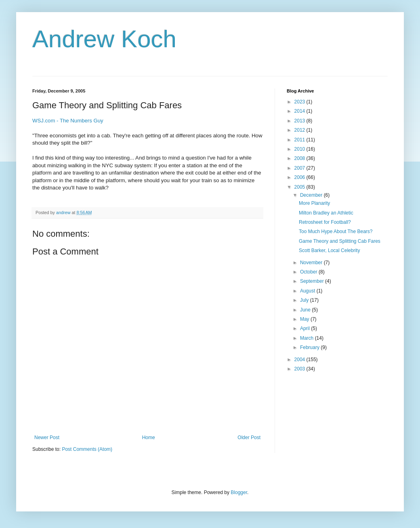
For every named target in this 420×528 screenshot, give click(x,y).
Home (149, 438)
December (312, 195)
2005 (300, 187)
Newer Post (47, 438)
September (313, 281)
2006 (300, 177)
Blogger (239, 492)
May (305, 319)
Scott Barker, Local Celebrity (329, 250)
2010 (300, 149)
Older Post (249, 438)
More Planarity (314, 203)
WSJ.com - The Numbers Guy (68, 121)
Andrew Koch (104, 39)
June (306, 310)
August (308, 291)
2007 (300, 168)
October (309, 272)
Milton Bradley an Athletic (326, 213)
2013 (300, 121)
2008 (300, 158)
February (310, 347)
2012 (300, 130)
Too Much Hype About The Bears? (336, 231)
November (312, 263)
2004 (300, 360)
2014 (300, 111)
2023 (300, 102)
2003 (300, 369)
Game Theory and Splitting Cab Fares (340, 241)
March (308, 338)
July (305, 300)
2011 (300, 140)
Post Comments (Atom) (87, 449)
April (306, 328)
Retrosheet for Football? (325, 222)
